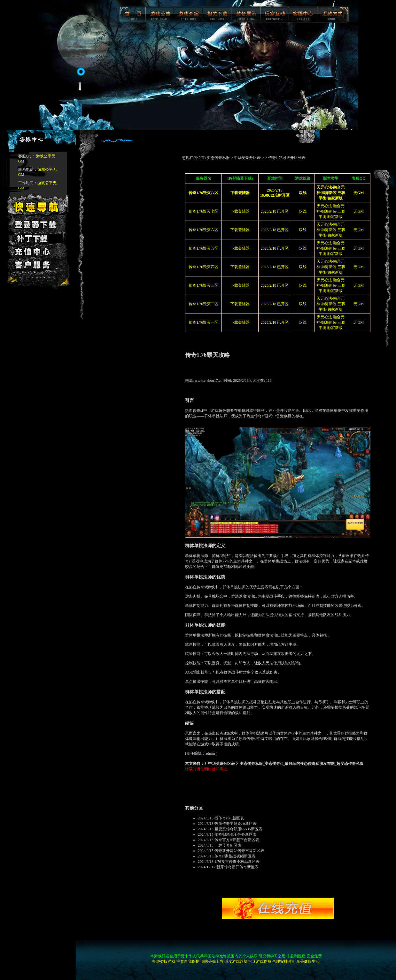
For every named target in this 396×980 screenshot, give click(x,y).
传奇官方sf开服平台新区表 (237, 840)
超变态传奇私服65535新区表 (238, 829)
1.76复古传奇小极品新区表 (237, 862)
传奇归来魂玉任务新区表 (236, 834)
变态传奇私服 (218, 158)
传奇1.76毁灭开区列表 (287, 158)
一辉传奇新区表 (228, 845)
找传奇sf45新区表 (229, 818)
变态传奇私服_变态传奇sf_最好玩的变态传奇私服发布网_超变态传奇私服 (302, 764)
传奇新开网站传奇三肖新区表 (239, 851)
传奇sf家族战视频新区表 (235, 856)
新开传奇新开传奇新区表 (237, 867)
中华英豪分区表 (247, 158)
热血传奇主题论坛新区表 (236, 824)
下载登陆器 (240, 211)
